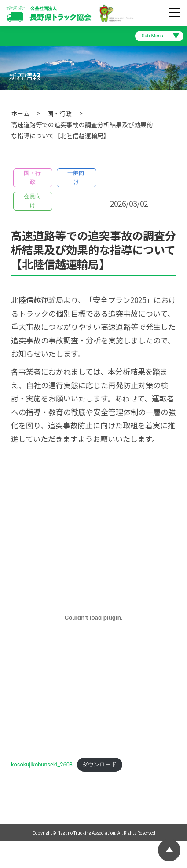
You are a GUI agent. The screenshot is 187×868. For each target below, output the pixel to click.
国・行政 (59, 113)
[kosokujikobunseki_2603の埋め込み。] (93, 618)
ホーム (20, 113)
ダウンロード (99, 764)
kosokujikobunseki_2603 (42, 764)
